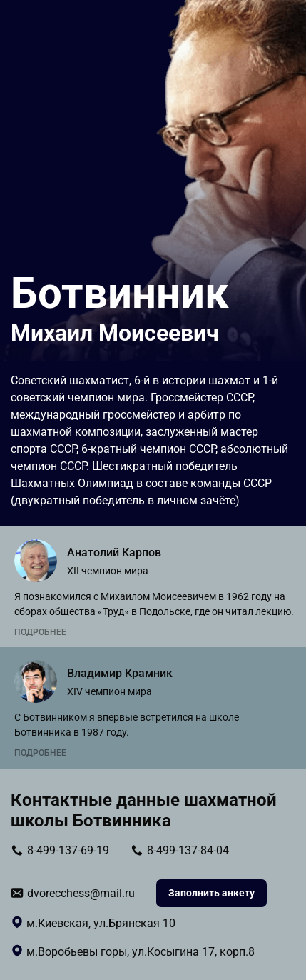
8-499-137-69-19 (68, 850)
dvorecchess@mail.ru (81, 893)
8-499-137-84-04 (188, 850)
